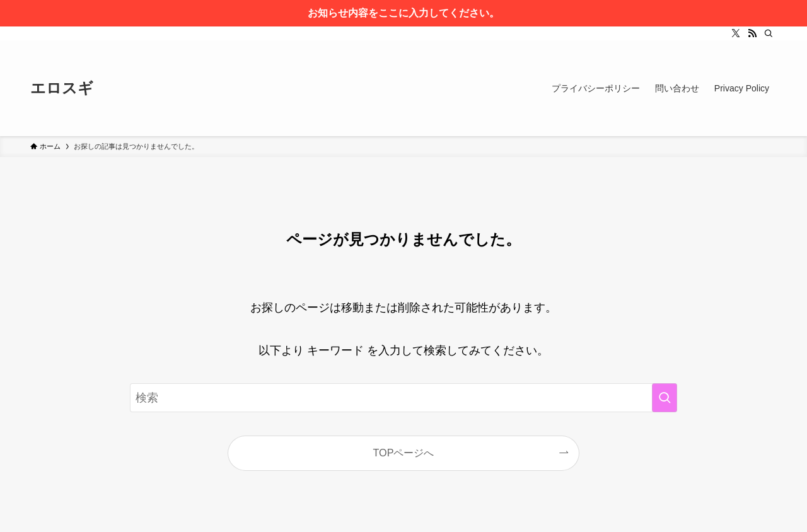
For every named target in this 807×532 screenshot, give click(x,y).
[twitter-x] (736, 33)
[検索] (769, 33)
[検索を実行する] (665, 398)
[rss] (752, 33)
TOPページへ (404, 453)
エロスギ (62, 88)
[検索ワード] (403, 398)
